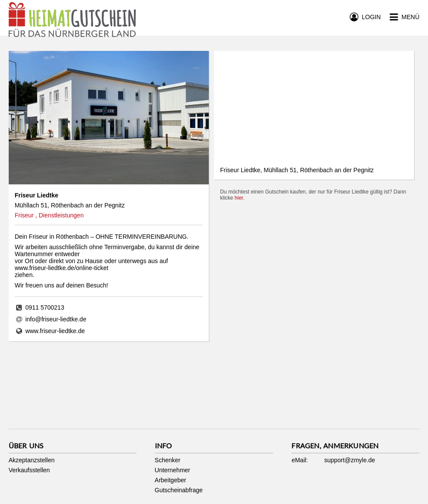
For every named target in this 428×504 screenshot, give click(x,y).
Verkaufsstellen (29, 470)
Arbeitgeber (171, 480)
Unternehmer (173, 470)
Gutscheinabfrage (179, 490)
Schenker (168, 460)
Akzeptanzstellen (32, 460)
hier (239, 198)
